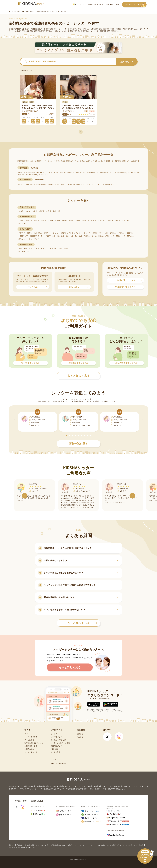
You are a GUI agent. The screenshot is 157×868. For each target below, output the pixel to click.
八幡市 (93, 221)
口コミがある (34, 239)
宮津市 (57, 221)
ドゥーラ (87, 233)
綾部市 (44, 221)
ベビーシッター (62, 29)
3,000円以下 (46, 236)
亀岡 (25, 248)
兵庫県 (42, 211)
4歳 (72, 236)
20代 (112, 236)
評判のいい (23, 239)
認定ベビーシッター (52, 233)
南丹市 (118, 221)
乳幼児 (101, 236)
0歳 (54, 236)
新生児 (94, 236)
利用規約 (20, 845)
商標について (32, 848)
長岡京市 (86, 221)
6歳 (81, 236)
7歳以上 (87, 236)
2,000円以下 (35, 236)
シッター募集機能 (93, 401)
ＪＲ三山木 (52, 248)
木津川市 (125, 221)
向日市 (78, 221)
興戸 (37, 248)
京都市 (21, 221)
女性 (106, 233)
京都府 (28, 211)
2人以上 (113, 233)
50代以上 (131, 236)
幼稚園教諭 (38, 233)
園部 (60, 248)
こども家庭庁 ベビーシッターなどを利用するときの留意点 (125, 845)
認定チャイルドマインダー (72, 233)
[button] (66, 435)
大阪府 (35, 211)
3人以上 (121, 233)
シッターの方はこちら (136, 5)
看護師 (95, 233)
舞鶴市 (37, 221)
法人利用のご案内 (113, 4)
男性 (101, 233)
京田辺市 (101, 221)
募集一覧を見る (83, 444)
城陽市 (71, 221)
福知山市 (29, 221)
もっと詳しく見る (82, 623)
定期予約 (22, 233)
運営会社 (11, 845)
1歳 (58, 236)
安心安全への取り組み (95, 4)
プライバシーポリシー (81, 845)
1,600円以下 (23, 236)
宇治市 (50, 221)
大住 (20, 248)
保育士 (30, 233)
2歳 (63, 236)
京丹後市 (110, 221)
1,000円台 (129, 233)
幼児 (107, 236)
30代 (118, 236)
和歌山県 (56, 211)
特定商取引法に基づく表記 (17, 848)
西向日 (66, 248)
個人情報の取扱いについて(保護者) (61, 845)
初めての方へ (79, 4)
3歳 (67, 236)
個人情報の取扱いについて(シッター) (36, 845)
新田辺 (44, 248)
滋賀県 (21, 211)
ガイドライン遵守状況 (98, 845)
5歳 (76, 236)
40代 (123, 236)
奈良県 (49, 211)
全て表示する (24, 224)
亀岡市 (64, 221)
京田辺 (31, 248)
